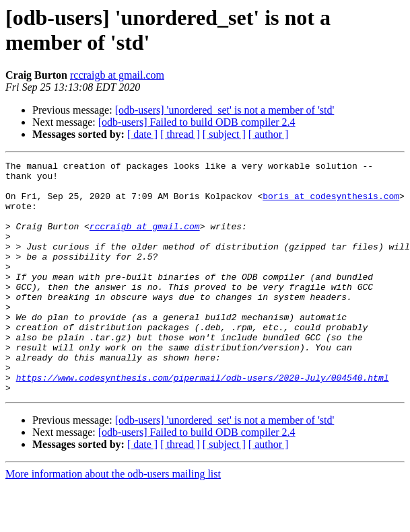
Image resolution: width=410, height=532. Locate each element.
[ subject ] (224, 134)
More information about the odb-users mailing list (113, 520)
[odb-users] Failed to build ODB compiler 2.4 (197, 122)
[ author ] (269, 134)
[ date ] (142, 134)
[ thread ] (180, 134)
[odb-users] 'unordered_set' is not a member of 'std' (225, 110)
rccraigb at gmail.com (117, 75)
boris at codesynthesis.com (331, 204)
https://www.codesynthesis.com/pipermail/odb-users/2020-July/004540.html (203, 422)
